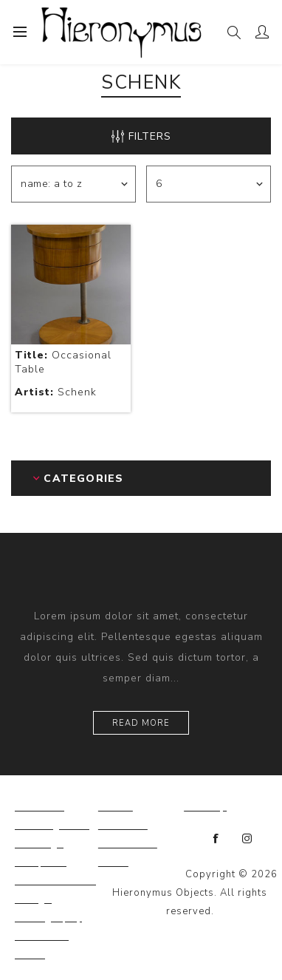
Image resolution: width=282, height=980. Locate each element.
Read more (141, 723)
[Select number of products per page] (209, 184)
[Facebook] (216, 839)
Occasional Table (63, 362)
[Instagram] (247, 839)
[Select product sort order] (73, 184)
